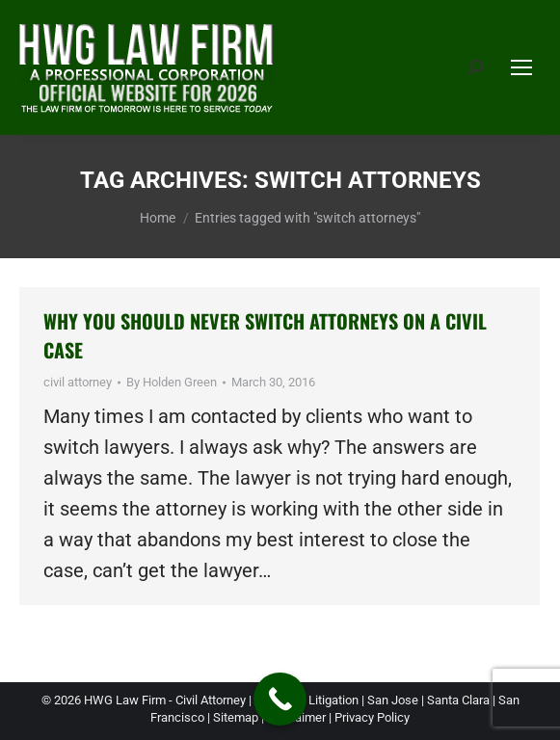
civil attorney (78, 382)
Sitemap (236, 717)
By (172, 382)
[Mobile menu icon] (521, 67)
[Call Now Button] (280, 699)
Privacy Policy (372, 717)
